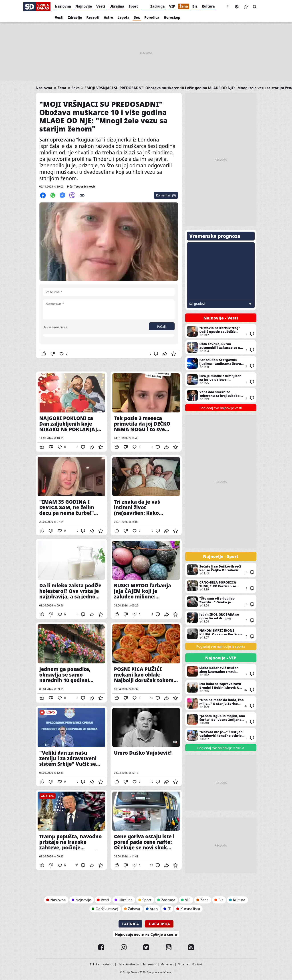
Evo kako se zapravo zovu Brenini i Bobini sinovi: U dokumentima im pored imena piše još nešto (221, 687)
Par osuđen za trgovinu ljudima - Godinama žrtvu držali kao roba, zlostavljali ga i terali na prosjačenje (221, 363)
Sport (133, 6)
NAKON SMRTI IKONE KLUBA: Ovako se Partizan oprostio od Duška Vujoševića (221, 634)
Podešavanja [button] (237, 7)
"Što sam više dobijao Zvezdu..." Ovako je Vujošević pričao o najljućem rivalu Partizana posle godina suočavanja (221, 602)
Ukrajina (117, 6)
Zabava (134, 909)
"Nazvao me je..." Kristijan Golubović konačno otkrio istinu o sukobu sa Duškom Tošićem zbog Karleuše (221, 735)
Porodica (152, 17)
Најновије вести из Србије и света (146, 934)
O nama (183, 964)
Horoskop (172, 17)
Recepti (93, 17)
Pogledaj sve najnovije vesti (221, 408)
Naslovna (63, 6)
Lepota (124, 17)
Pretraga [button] (255, 7)
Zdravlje (75, 17)
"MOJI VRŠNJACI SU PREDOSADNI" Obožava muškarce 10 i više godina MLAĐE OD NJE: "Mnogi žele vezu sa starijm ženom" (104, 116)
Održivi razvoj (107, 909)
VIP (172, 6)
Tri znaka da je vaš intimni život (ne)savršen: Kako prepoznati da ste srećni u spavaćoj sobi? (146, 495)
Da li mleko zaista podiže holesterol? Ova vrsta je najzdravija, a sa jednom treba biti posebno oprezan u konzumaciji (71, 579)
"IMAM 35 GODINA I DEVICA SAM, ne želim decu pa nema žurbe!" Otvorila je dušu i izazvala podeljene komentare (71, 495)
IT (169, 909)
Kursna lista (190, 909)
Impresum (150, 964)
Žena (184, 6)
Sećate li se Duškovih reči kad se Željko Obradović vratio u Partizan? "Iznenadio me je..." (221, 570)
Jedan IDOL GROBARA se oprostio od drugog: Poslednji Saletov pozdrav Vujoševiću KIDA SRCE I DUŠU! (221, 618)
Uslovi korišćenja (55, 327)
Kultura (208, 6)
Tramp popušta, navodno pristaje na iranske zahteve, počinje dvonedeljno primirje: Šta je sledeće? (71, 830)
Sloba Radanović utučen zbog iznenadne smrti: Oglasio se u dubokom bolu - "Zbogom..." (221, 671)
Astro (109, 17)
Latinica (130, 924)
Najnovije (84, 6)
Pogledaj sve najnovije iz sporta (221, 646)
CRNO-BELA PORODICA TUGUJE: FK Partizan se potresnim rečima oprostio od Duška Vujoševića (221, 586)
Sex (137, 17)
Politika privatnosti (102, 964)
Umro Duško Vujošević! (146, 746)
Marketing (167, 964)
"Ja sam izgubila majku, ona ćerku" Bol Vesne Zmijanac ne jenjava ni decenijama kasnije (221, 719)
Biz (195, 6)
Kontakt (197, 964)
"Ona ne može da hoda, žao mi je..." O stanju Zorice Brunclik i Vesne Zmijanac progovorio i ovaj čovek (221, 703)
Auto (154, 909)
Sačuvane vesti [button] (246, 7)
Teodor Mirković (85, 187)
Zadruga (157, 6)
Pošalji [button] (162, 326)
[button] (228, 7)
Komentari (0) (166, 195)
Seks (76, 88)
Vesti (101, 6)
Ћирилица (159, 924)
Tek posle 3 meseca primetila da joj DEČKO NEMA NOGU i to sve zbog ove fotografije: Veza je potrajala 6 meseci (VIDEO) (146, 412)
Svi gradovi (197, 304)
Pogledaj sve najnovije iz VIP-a (221, 748)
